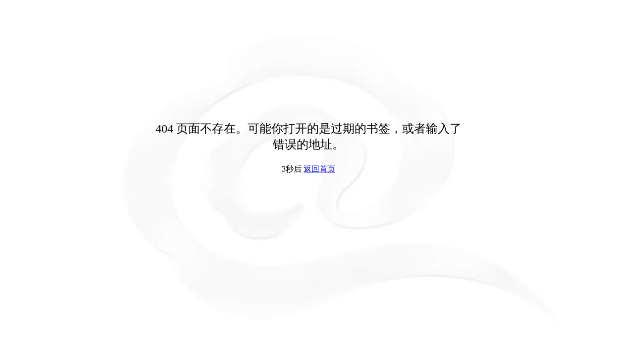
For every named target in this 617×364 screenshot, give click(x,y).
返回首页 (319, 169)
